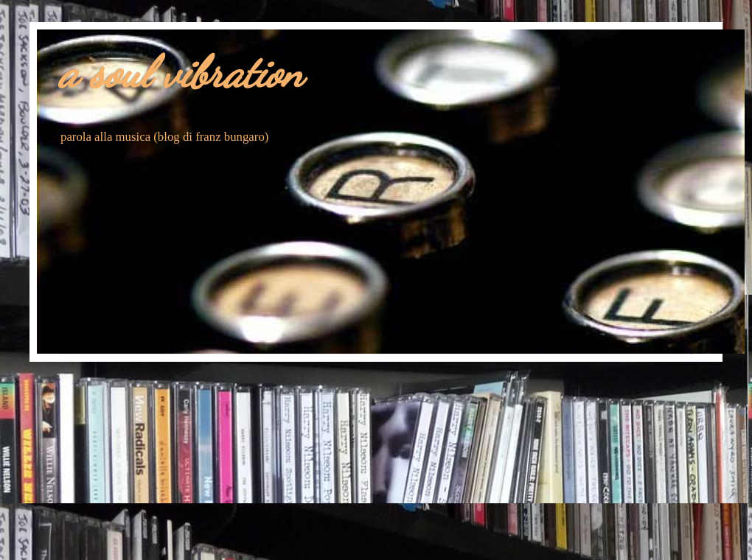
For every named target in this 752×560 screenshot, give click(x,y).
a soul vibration (181, 72)
